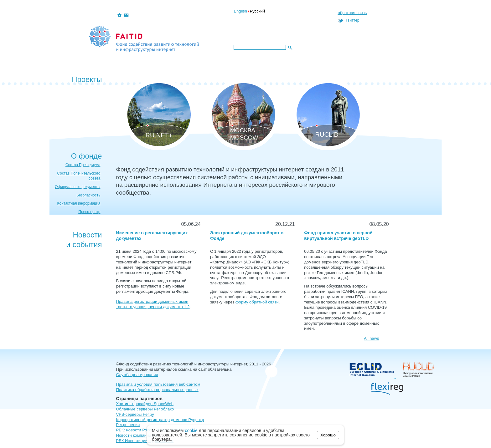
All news (371, 338)
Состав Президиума (83, 165)
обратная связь (352, 13)
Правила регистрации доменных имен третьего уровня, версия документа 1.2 (153, 304)
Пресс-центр (89, 212)
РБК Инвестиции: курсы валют (145, 441)
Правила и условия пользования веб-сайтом (158, 384)
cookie (191, 430)
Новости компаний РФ (137, 435)
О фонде (86, 156)
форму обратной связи (257, 302)
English (240, 11)
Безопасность (88, 195)
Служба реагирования (137, 375)
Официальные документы (78, 187)
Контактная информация (79, 203)
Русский (257, 11)
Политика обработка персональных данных (157, 390)
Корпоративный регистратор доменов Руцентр (160, 420)
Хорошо (328, 435)
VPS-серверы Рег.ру (135, 414)
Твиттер (352, 20)
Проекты (87, 79)
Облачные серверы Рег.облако (145, 409)
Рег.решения (128, 425)
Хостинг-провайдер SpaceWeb (145, 404)
